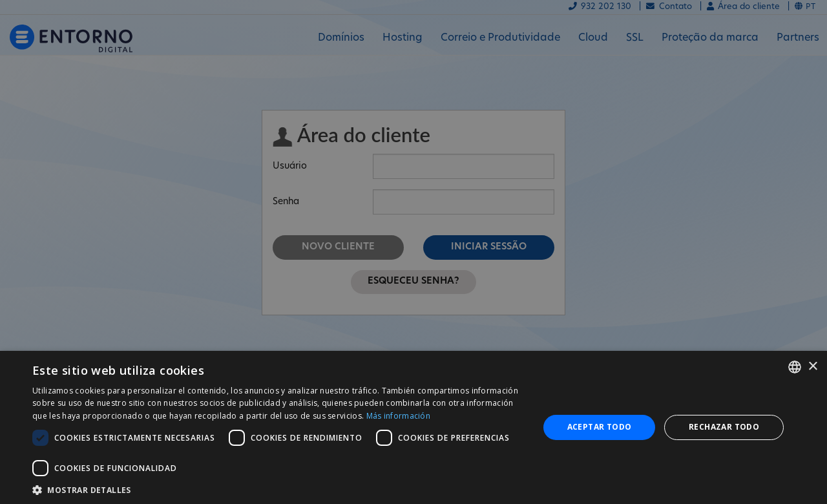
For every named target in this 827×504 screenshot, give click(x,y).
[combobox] (795, 367)
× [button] (812, 367)
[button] (278, 489)
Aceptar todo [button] (600, 427)
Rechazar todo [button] (724, 427)
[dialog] (413, 427)
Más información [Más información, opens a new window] (399, 416)
